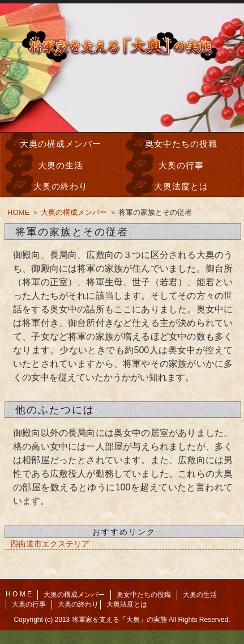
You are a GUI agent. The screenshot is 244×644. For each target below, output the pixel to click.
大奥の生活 (61, 165)
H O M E (19, 594)
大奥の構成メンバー (61, 144)
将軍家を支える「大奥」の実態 (119, 620)
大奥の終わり (61, 186)
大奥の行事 (181, 165)
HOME (18, 212)
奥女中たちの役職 (181, 144)
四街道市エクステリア (50, 544)
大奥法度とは (181, 186)
